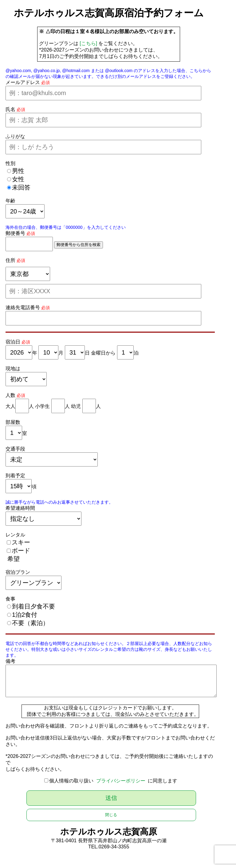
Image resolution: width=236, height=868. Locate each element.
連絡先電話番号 (23, 307)
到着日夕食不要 (33, 606)
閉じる (111, 815)
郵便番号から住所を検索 (79, 245)
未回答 (21, 187)
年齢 (10, 201)
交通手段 (15, 449)
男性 (18, 171)
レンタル (15, 535)
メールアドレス (23, 82)
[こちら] (88, 43)
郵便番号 (15, 233)
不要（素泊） (30, 623)
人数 (10, 395)
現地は (13, 369)
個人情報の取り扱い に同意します (113, 781)
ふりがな (15, 136)
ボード (21, 551)
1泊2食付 (25, 615)
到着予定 (15, 476)
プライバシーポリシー (121, 781)
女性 (18, 179)
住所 (10, 260)
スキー (21, 542)
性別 (10, 163)
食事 (10, 599)
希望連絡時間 (20, 508)
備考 (10, 661)
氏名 (10, 109)
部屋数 (13, 422)
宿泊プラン (18, 572)
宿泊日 (13, 342)
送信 (111, 798)
